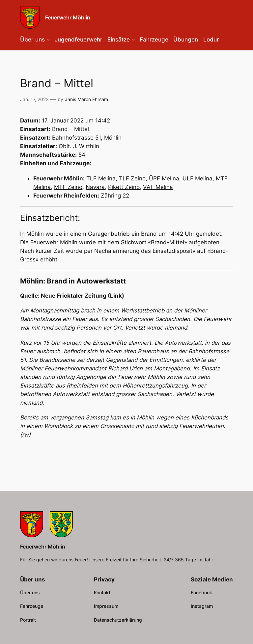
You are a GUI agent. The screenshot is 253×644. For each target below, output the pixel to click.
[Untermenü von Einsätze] (133, 40)
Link (116, 296)
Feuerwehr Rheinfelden (65, 196)
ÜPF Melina (164, 178)
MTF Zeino (68, 187)
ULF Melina (197, 178)
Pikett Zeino (124, 187)
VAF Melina (158, 187)
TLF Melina (101, 178)
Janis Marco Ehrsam (86, 99)
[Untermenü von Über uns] (48, 40)
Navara (95, 187)
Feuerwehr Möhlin (68, 17)
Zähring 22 (115, 196)
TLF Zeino (132, 178)
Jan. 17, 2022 (34, 99)
